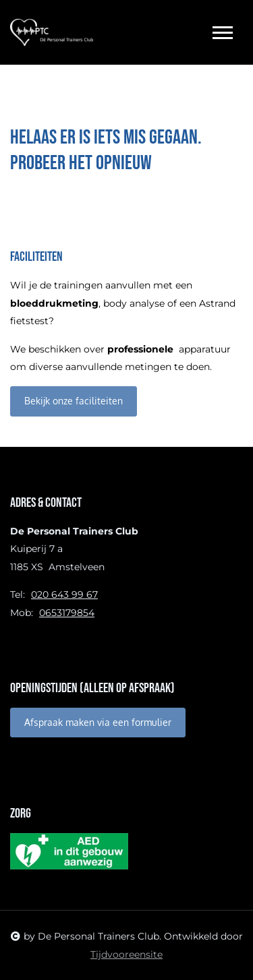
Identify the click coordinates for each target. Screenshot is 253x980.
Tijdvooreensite (126, 954)
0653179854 (67, 613)
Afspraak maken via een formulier (98, 722)
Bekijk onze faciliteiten (74, 401)
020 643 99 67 (64, 594)
